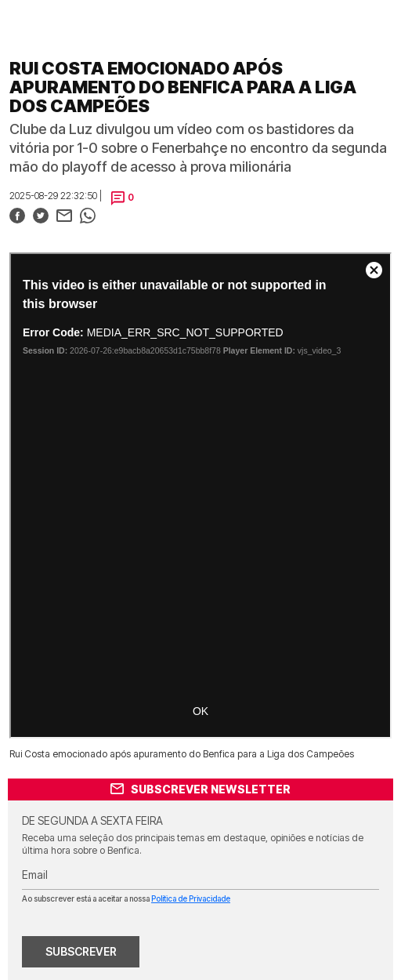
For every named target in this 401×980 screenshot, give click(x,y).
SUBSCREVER (81, 951)
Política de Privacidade (191, 898)
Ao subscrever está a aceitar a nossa (126, 898)
